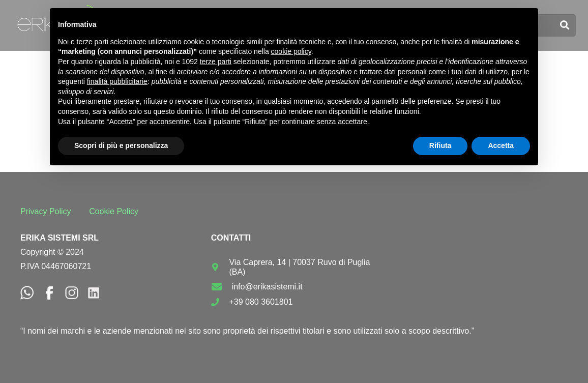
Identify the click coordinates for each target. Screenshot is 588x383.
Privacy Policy (46, 211)
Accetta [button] (501, 145)
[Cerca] (565, 25)
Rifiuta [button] (440, 145)
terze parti (216, 62)
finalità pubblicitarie (117, 81)
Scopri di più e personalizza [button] (121, 145)
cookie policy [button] (291, 51)
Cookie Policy (114, 211)
